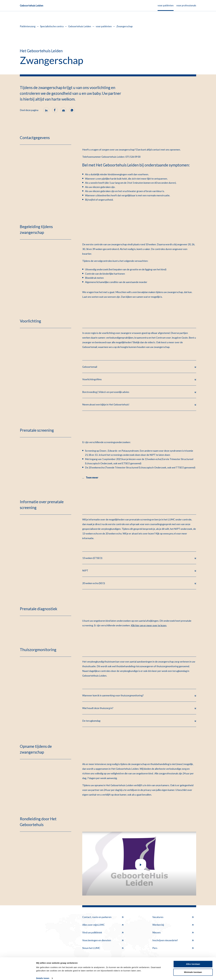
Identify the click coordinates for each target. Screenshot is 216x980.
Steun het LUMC (103, 948)
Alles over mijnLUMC (103, 925)
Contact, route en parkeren (103, 918)
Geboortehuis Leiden (32, 6)
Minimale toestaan (193, 969)
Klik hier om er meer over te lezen (149, 626)
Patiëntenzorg (28, 26)
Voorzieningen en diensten (103, 941)
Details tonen (43, 975)
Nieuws (173, 933)
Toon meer (92, 478)
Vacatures (173, 918)
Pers (173, 948)
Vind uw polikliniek (103, 933)
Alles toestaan (193, 961)
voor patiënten (104, 26)
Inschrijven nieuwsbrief (173, 941)
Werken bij (173, 925)
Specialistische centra (52, 26)
